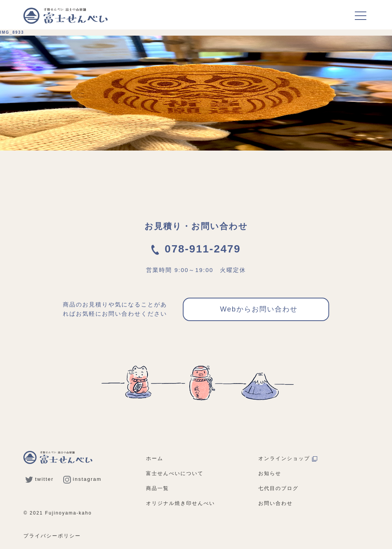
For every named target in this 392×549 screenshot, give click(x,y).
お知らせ (270, 473)
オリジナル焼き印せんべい (180, 503)
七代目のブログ (278, 488)
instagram (82, 479)
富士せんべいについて (175, 473)
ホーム (155, 458)
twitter (39, 479)
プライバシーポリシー (52, 536)
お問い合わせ (276, 503)
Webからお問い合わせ (259, 309)
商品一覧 (157, 488)
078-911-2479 (196, 249)
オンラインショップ (288, 458)
